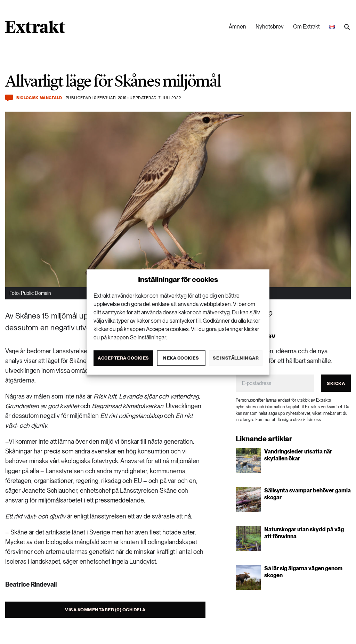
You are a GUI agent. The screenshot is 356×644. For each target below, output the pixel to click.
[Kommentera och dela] (9, 98)
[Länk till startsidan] (35, 29)
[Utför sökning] (347, 27)
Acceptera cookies (123, 358)
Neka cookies (181, 358)
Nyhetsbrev (270, 27)
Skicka (336, 383)
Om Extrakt (306, 27)
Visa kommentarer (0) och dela (105, 610)
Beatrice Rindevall (31, 584)
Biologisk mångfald (39, 98)
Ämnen (237, 27)
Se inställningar (236, 358)
